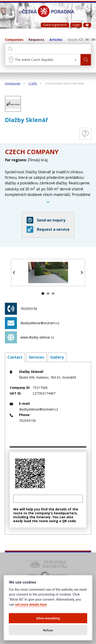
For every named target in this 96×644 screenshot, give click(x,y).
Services (36, 357)
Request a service (48, 229)
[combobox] (43, 60)
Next (81, 273)
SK (87, 40)
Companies (14, 40)
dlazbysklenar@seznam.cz (32, 323)
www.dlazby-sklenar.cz (29, 337)
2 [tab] (48, 294)
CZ (81, 40)
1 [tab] (43, 294)
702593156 (21, 309)
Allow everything (48, 618)
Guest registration (55, 25)
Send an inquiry (46, 220)
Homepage (13, 84)
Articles (56, 40)
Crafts (33, 84)
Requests (36, 40)
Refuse (48, 630)
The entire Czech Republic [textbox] (34, 60)
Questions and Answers (85, 134)
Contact (15, 357)
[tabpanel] (48, 273)
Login (76, 25)
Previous (15, 273)
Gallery (57, 357)
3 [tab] (53, 294)
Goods (73, 40)
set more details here (31, 605)
